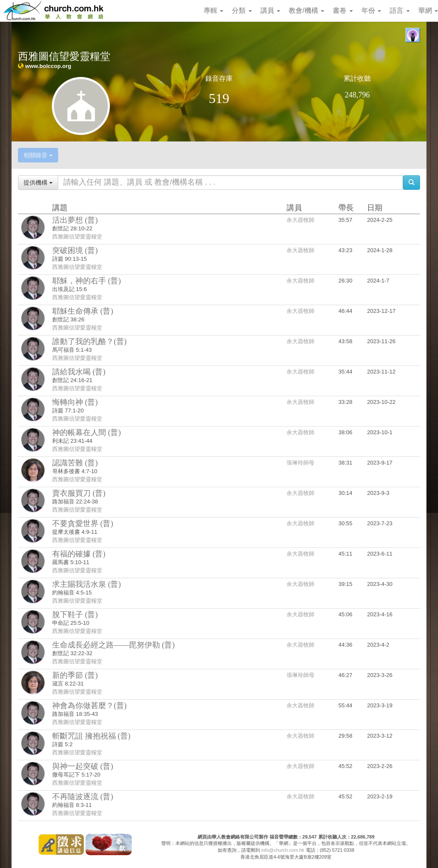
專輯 (213, 10)
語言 (400, 10)
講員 (270, 10)
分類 (242, 10)
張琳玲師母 (300, 463)
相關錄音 (38, 155)
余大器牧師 (300, 220)
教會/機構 (306, 10)
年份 (371, 10)
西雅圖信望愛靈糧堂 (77, 237)
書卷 (343, 10)
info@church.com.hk (283, 850)
